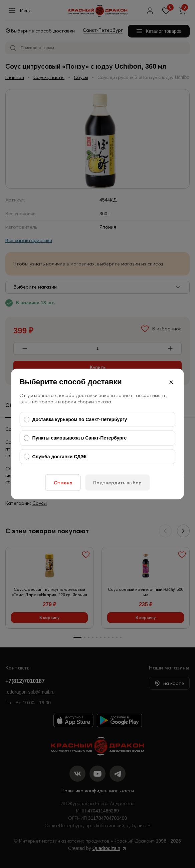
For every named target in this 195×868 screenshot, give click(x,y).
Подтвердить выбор (117, 483)
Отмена (63, 483)
